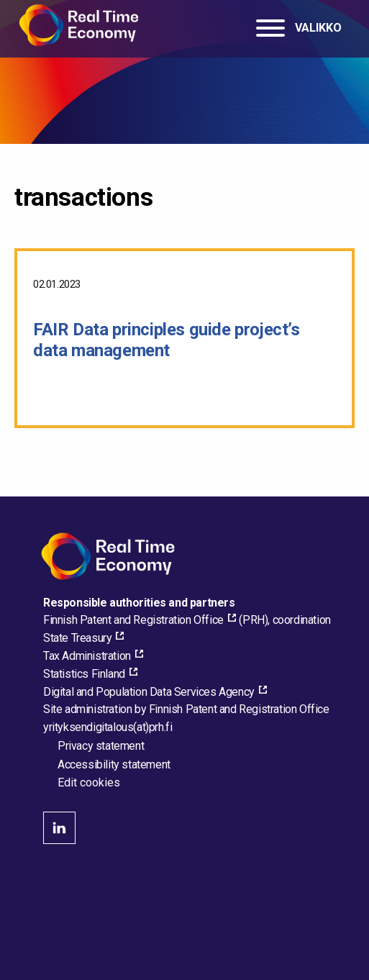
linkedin (59, 828)
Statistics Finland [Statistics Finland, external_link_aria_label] (84, 674)
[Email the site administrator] (108, 727)
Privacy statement (101, 746)
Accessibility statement (114, 765)
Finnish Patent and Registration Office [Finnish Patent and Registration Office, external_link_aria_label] (133, 620)
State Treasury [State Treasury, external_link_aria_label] (77, 638)
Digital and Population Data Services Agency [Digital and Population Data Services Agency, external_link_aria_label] (149, 692)
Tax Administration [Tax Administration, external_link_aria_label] (87, 656)
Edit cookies (89, 783)
